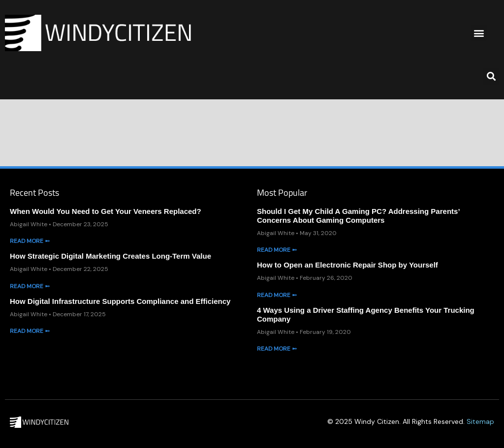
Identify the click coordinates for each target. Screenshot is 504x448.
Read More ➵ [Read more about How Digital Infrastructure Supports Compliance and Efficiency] (30, 331)
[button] (479, 33)
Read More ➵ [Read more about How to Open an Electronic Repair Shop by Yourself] (277, 295)
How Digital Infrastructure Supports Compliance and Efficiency (120, 301)
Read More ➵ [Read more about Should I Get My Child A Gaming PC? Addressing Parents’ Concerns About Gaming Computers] (277, 250)
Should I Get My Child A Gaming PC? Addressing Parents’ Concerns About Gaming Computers (358, 216)
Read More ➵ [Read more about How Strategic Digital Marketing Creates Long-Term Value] (30, 286)
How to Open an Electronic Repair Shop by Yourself (347, 265)
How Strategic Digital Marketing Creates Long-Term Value (110, 256)
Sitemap (480, 421)
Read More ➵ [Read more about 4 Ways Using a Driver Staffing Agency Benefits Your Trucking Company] (277, 349)
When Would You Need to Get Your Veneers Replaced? (106, 211)
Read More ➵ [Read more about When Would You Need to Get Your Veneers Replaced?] (30, 241)
